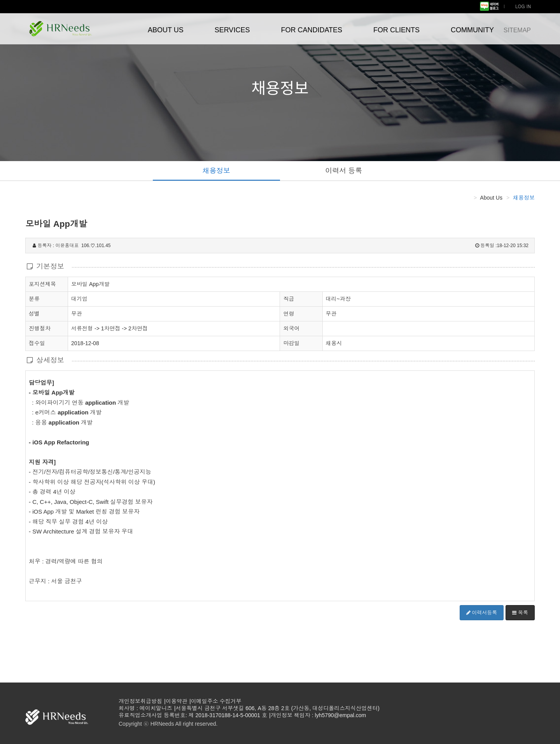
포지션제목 (42, 284)
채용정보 (216, 171)
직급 (289, 299)
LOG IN (523, 6)
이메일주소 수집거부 (216, 701)
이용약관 (177, 701)
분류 (34, 298)
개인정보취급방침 (140, 701)
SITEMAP (517, 30)
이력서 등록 (344, 171)
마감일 (291, 343)
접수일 (37, 343)
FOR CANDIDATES (311, 30)
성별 (34, 313)
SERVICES (232, 30)
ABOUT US (166, 30)
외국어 (291, 328)
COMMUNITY (472, 30)
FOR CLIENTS (396, 30)
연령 (289, 314)
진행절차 (40, 328)
